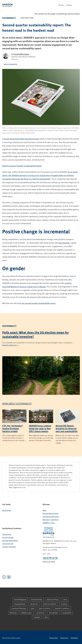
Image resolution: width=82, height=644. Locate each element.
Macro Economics (45, 608)
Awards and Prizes (53, 599)
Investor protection (9, 547)
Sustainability (9, 18)
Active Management (20, 599)
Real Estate (13, 613)
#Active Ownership (10, 64)
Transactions (7, 534)
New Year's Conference (51, 520)
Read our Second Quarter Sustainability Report (22, 166)
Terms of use (64, 638)
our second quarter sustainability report (39, 303)
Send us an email (49, 561)
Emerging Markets (20, 604)
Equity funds (7, 510)
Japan (33, 608)
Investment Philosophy (19, 608)
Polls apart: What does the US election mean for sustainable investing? (36, 334)
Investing (64, 604)
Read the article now (11, 345)
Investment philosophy (51, 517)
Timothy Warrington (21, 54)
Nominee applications (10, 540)
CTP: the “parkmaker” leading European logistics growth (13, 428)
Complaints (74, 638)
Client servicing (8, 544)
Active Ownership (37, 599)
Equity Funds (34, 604)
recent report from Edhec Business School (21, 139)
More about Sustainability (17, 403)
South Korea (40, 613)
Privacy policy (54, 638)
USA (46, 617)
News (45, 510)
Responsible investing (50, 513)
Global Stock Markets (50, 604)
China (65, 599)
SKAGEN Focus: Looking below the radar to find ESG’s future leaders (40, 428)
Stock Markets (53, 613)
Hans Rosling (64, 243)
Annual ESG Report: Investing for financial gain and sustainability (67, 428)
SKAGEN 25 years (49, 523)
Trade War (37, 617)
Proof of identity (8, 537)
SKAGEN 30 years (27, 613)
